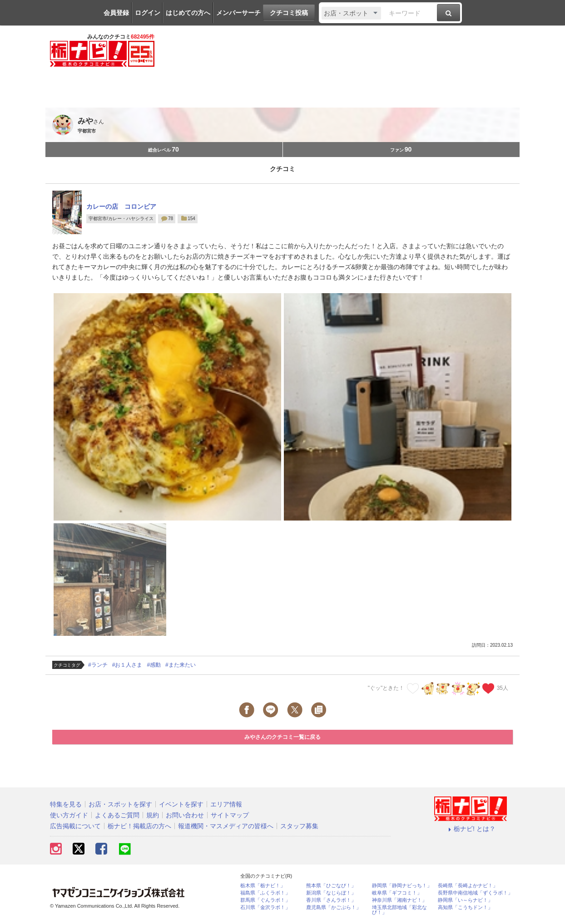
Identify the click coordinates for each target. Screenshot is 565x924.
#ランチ (98, 665)
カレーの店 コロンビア (121, 206)
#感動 (154, 665)
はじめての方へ (188, 13)
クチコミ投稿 (289, 13)
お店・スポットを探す (120, 804)
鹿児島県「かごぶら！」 (334, 907)
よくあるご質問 (117, 815)
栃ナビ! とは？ (471, 829)
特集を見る (66, 804)
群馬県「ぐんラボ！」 (265, 900)
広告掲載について (75, 826)
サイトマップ (230, 815)
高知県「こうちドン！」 (465, 907)
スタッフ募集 (299, 826)
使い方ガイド (69, 815)
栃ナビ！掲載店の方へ (139, 826)
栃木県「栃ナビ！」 (263, 886)
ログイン (148, 13)
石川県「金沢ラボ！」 (265, 907)
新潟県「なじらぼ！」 (331, 893)
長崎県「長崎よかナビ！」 (468, 886)
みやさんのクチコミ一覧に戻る (282, 737)
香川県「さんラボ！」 (331, 900)
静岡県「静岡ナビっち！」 (402, 886)
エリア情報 (226, 804)
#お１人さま (127, 665)
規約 (153, 815)
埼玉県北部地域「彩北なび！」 (399, 910)
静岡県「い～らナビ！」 (465, 900)
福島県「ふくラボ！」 (265, 893)
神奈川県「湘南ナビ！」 (399, 900)
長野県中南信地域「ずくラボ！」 (475, 893)
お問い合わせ (185, 815)
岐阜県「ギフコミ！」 (397, 893)
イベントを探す (181, 804)
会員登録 (116, 13)
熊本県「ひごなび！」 (331, 886)
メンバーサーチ (238, 13)
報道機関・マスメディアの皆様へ (226, 826)
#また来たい (181, 665)
